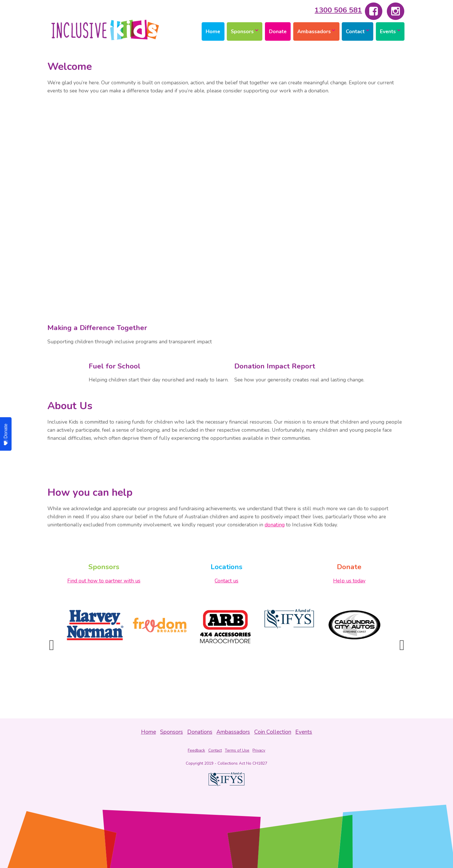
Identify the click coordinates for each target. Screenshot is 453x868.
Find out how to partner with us (104, 581)
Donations (200, 732)
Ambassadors (314, 31)
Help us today (349, 581)
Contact (355, 31)
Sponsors (242, 31)
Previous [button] (52, 645)
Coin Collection (273, 732)
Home (213, 31)
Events (388, 31)
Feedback (196, 750)
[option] (95, 625)
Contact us (226, 581)
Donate (278, 31)
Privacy (259, 750)
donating (275, 525)
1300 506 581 (338, 10)
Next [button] (401, 645)
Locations (226, 567)
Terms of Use (237, 750)
